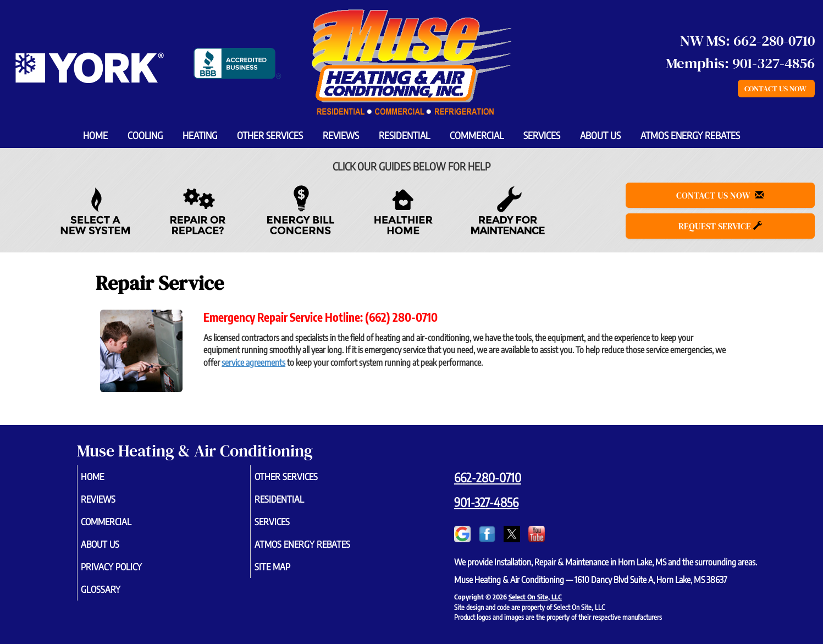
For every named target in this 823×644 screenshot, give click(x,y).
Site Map (288, 574)
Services (542, 135)
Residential (404, 135)
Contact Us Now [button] (776, 89)
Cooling (145, 135)
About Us (600, 135)
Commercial (477, 135)
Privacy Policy (128, 574)
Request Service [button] (720, 226)
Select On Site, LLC (535, 597)
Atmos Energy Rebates (690, 135)
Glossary (116, 598)
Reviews (341, 135)
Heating (200, 135)
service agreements (253, 362)
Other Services (270, 135)
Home (95, 135)
